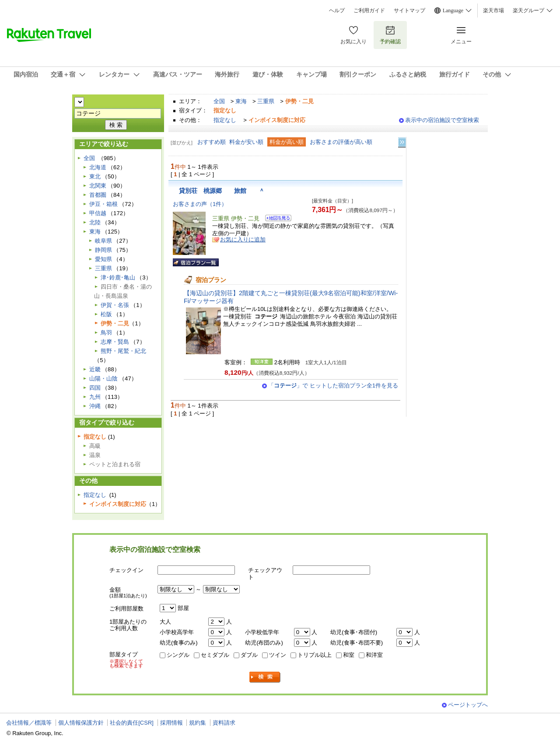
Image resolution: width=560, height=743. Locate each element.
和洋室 (374, 655)
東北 (95, 176)
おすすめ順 (212, 142)
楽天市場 (493, 10)
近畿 (95, 369)
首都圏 (98, 195)
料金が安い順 (246, 142)
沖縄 (95, 406)
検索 (265, 677)
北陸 (95, 222)
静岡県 (103, 250)
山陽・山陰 (103, 378)
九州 (95, 397)
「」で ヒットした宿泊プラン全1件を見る (333, 385)
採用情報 (171, 723)
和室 (349, 655)
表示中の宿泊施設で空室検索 (442, 120)
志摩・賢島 (115, 342)
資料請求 (224, 723)
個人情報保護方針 (81, 723)
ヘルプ (337, 10)
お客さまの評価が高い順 (341, 142)
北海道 (98, 167)
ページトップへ (468, 705)
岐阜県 (103, 241)
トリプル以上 (315, 655)
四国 (95, 388)
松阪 (106, 314)
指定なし (225, 120)
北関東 (98, 186)
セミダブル (215, 655)
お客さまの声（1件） (200, 204)
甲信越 (98, 213)
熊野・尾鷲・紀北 (123, 351)
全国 (219, 101)
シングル (178, 655)
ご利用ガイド (369, 10)
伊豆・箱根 (103, 204)
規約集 (198, 723)
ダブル (249, 655)
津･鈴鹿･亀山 (118, 277)
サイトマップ (409, 10)
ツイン (278, 655)
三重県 (266, 101)
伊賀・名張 (115, 305)
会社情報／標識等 (29, 723)
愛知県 (103, 259)
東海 (241, 101)
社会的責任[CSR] (132, 723)
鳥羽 (106, 333)
